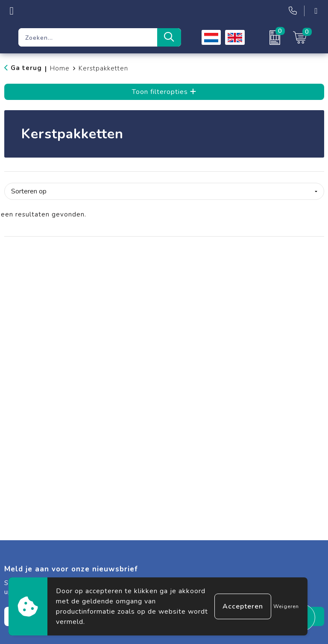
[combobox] (88, 37)
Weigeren (286, 606)
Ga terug (26, 68)
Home (60, 68)
